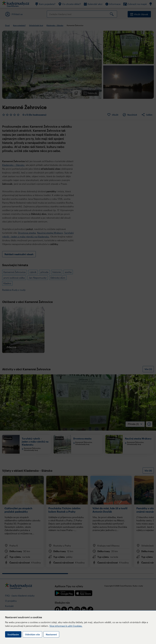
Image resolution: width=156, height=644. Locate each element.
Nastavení (51, 634)
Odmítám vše (32, 634)
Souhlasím (13, 634)
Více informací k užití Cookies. (66, 626)
